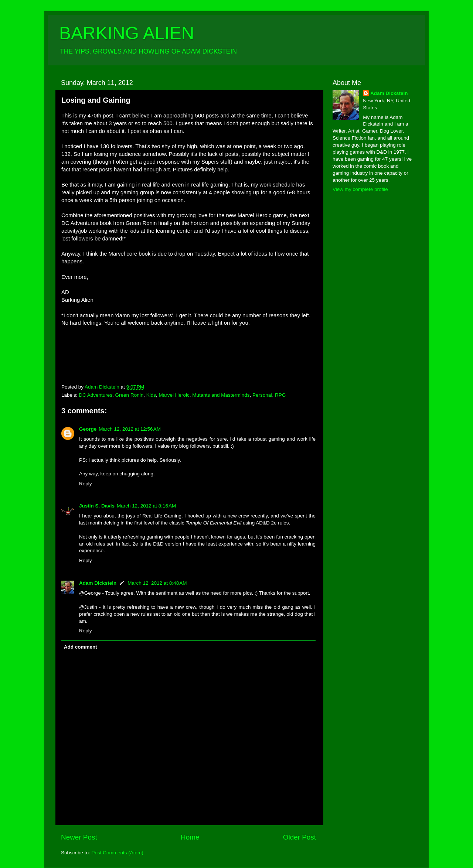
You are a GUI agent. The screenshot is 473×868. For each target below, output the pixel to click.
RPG (280, 395)
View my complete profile (360, 189)
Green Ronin (130, 395)
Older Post (300, 837)
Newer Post (79, 837)
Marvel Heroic (174, 395)
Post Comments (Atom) (118, 853)
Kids (151, 395)
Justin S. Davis (97, 506)
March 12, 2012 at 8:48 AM (157, 583)
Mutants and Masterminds (221, 395)
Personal (262, 395)
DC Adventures (96, 395)
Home (190, 837)
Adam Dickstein (98, 583)
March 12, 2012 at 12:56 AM (130, 429)
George (88, 429)
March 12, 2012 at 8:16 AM (146, 506)
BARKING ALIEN (127, 33)
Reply (86, 484)
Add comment (81, 647)
